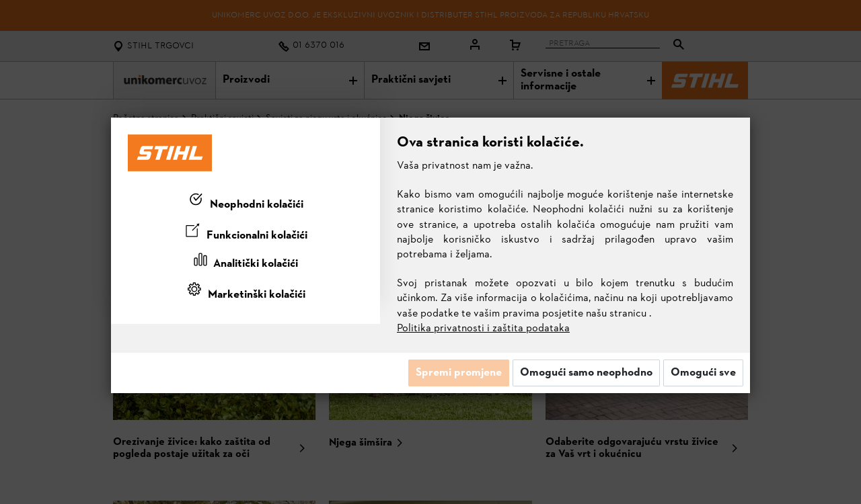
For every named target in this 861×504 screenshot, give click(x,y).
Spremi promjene (459, 373)
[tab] (246, 202)
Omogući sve (703, 373)
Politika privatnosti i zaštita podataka (483, 329)
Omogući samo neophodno (586, 373)
